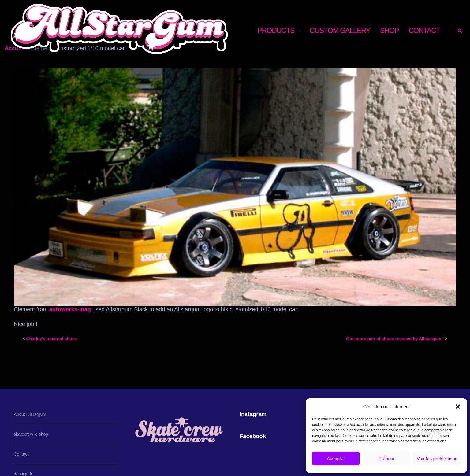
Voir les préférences (437, 458)
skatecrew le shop (31, 434)
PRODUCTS (276, 31)
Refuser (387, 458)
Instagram (253, 414)
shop (389, 31)
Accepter (336, 458)
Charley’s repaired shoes (51, 339)
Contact (21, 454)
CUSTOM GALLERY (340, 31)
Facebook (253, 436)
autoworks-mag (69, 309)
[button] (458, 407)
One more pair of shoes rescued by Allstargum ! (395, 339)
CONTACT (424, 31)
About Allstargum (30, 414)
